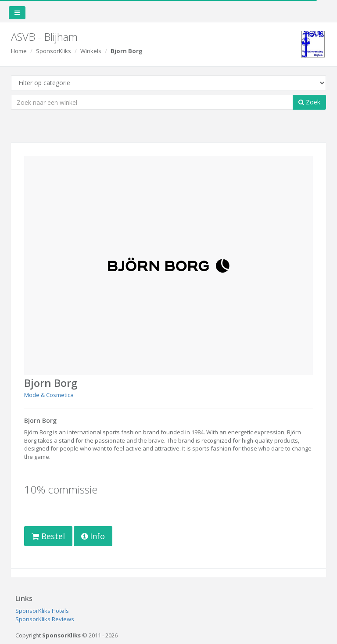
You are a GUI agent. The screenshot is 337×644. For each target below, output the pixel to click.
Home (19, 51)
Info (93, 536)
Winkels (91, 51)
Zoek (309, 102)
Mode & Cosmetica (49, 395)
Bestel (48, 536)
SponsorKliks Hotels (42, 611)
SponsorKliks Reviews (45, 619)
